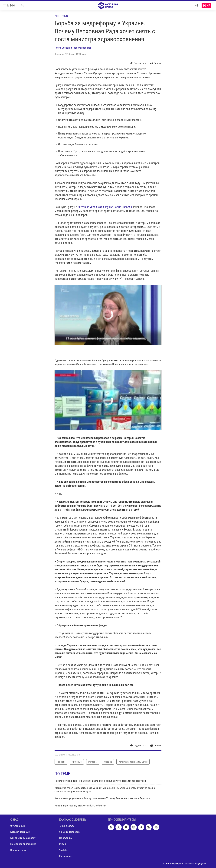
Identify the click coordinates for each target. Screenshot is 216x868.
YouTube (64, 850)
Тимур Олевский (63, 48)
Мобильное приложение (23, 844)
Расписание (65, 856)
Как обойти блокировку (23, 838)
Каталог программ (20, 832)
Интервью (61, 16)
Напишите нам (18, 850)
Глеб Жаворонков (82, 48)
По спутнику (66, 838)
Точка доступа (67, 826)
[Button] (138, 63)
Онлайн (63, 844)
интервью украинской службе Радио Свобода (105, 207)
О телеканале (18, 826)
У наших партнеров (69, 832)
